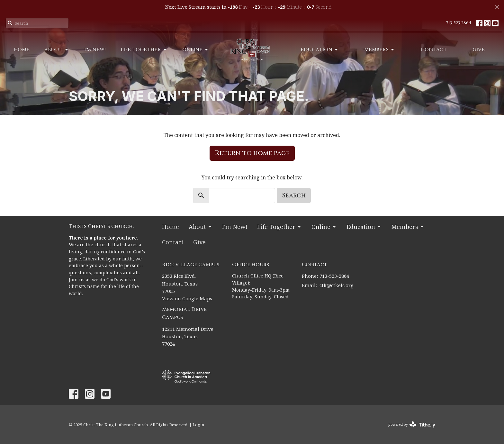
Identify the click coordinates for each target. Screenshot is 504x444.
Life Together (144, 50)
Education (320, 50)
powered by (412, 425)
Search (294, 195)
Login (198, 425)
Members (380, 50)
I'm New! (95, 50)
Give (479, 50)
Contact (434, 50)
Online (196, 50)
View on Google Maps (187, 298)
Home (22, 50)
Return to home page (252, 153)
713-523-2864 (459, 23)
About (57, 50)
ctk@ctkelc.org (337, 285)
